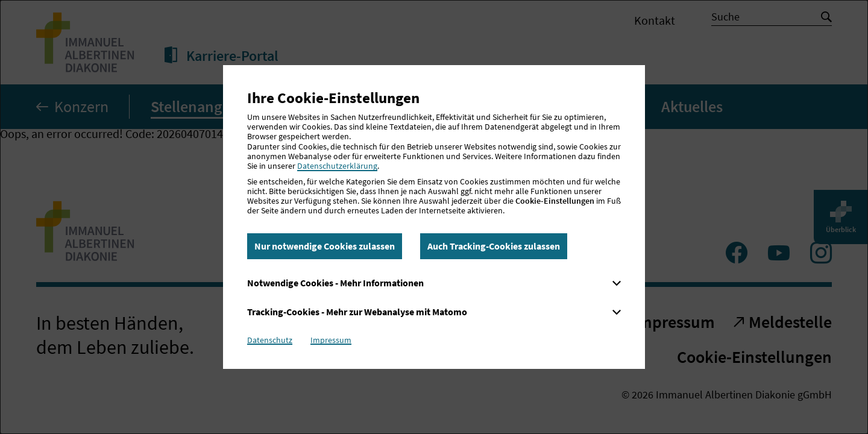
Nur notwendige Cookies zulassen (325, 246)
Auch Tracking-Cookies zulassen (494, 246)
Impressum (331, 340)
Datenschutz (270, 340)
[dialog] (434, 217)
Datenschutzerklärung (337, 166)
